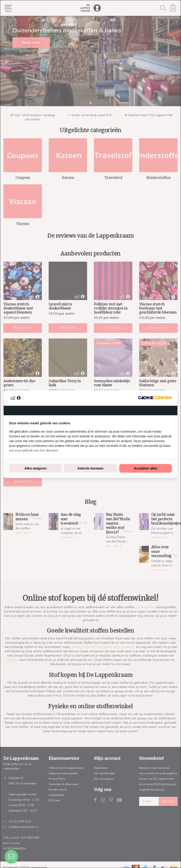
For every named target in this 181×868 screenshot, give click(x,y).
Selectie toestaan (90, 468)
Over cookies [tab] (90, 410)
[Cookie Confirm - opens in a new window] (155, 398)
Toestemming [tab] (33, 410)
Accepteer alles (146, 468)
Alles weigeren (36, 468)
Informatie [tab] (148, 410)
